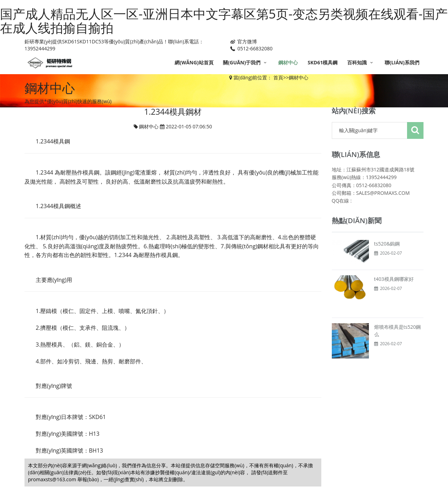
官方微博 (243, 41)
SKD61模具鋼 (323, 62)
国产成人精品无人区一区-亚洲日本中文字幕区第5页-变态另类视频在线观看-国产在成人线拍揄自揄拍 (224, 21)
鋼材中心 (288, 62)
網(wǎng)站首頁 (194, 62)
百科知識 (361, 62)
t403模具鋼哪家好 (394, 279)
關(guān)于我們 (246, 62)
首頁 (278, 77)
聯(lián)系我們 (402, 62)
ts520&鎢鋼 (387, 244)
